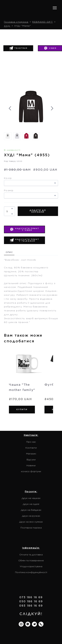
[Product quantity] (9, 211)
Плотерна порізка (31, 528)
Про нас (31, 442)
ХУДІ (7, 26)
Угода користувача (31, 566)
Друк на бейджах (31, 510)
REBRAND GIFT (42, 22)
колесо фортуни (31, 471)
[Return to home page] (25, 8)
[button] (18, 48)
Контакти (31, 448)
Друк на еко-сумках (31, 522)
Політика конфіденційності (31, 572)
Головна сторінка (16, 22)
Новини (31, 465)
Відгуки (31, 460)
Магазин (31, 454)
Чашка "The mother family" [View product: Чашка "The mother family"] (22, 387)
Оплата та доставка (31, 555)
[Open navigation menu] (55, 8)
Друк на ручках (31, 516)
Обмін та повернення (31, 560)
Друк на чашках (31, 498)
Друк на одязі (31, 504)
